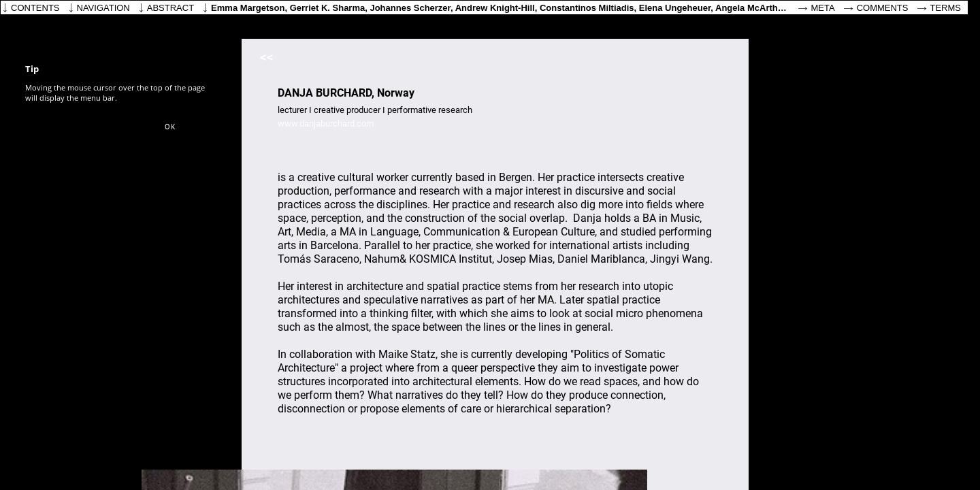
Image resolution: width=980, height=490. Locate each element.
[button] (170, 127)
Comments (883, 8)
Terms (946, 8)
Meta (823, 8)
